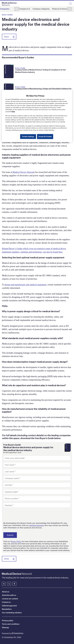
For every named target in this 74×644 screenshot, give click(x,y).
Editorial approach (9, 606)
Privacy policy (8, 620)
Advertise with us (9, 595)
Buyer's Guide (20, 68)
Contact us (6, 602)
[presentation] (22, 515)
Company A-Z (24, 9)
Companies (5, 9)
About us (6, 592)
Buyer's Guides (7, 15)
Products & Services (60, 9)
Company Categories (41, 9)
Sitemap (5, 627)
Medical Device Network (23, 172)
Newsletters (7, 609)
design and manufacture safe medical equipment (25, 285)
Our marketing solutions (12, 613)
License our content (10, 599)
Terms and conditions (11, 624)
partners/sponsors (37, 526)
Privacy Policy (16, 542)
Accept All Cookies (45, 136)
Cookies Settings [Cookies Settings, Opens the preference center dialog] (28, 136)
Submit (11, 535)
